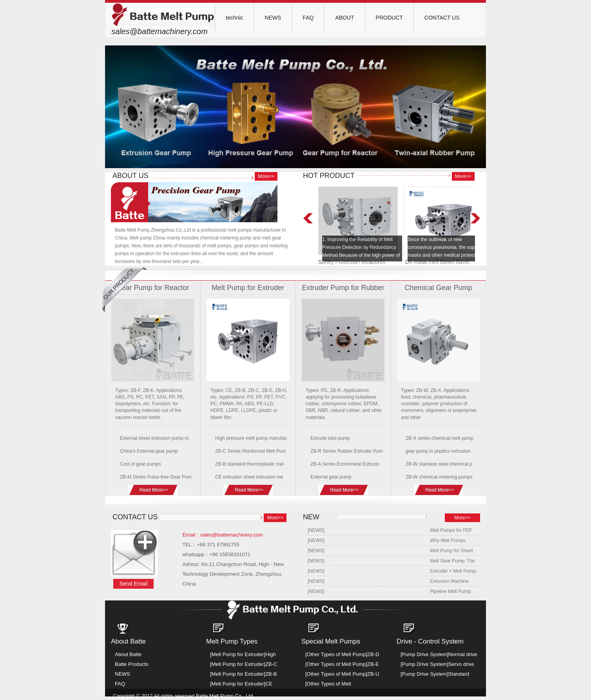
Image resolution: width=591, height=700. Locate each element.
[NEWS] (316, 530)
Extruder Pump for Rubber (343, 288)
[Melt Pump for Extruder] (238, 654)
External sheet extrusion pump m (154, 438)
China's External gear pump (149, 451)
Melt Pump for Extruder (248, 288)
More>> (266, 176)
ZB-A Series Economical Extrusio (345, 464)
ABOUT (344, 18)
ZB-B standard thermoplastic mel (249, 464)
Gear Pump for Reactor (152, 288)
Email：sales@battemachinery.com (222, 535)
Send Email (134, 584)
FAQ (308, 18)
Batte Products (131, 664)
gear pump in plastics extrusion (438, 451)
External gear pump (331, 477)
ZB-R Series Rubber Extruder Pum (347, 451)
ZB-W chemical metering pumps (439, 477)
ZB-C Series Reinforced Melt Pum (251, 451)
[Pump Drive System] (424, 654)
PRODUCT (389, 18)
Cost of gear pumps (140, 464)
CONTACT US (442, 18)
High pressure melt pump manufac (251, 438)
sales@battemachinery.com (160, 31)
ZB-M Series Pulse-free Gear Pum (156, 477)
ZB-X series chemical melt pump (440, 438)
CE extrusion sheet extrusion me (249, 477)
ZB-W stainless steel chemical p (439, 464)
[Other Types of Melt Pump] (336, 654)
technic (234, 18)
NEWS (273, 18)
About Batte (128, 654)
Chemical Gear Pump (438, 288)
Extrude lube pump (330, 438)
